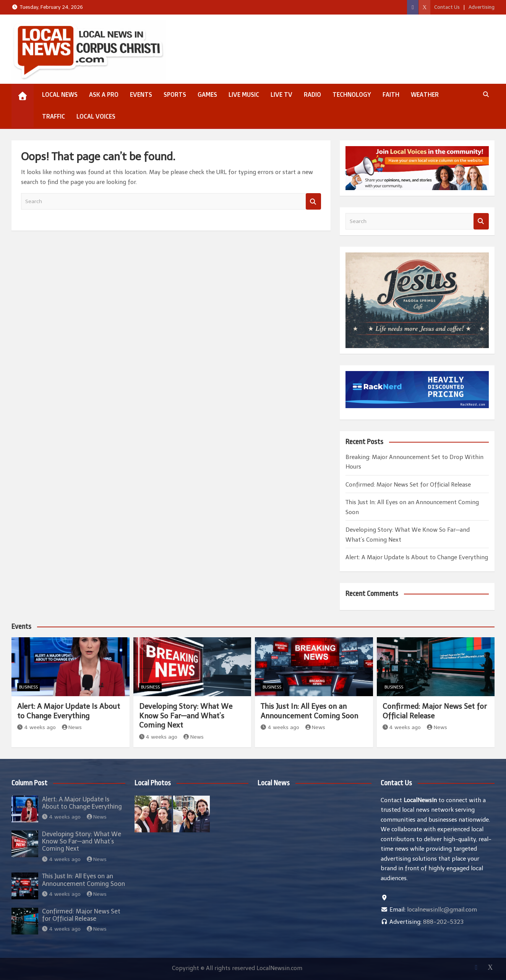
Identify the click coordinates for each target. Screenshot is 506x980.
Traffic (54, 116)
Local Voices (96, 116)
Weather (425, 94)
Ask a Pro (104, 94)
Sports (175, 94)
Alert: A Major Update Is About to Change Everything (417, 557)
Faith (391, 94)
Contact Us (447, 7)
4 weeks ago (36, 727)
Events (141, 94)
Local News (60, 94)
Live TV (281, 94)
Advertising (482, 7)
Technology (352, 94)
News (72, 727)
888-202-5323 (443, 922)
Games (207, 94)
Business (28, 687)
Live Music (244, 94)
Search (313, 201)
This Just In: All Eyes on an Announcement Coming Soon (309, 711)
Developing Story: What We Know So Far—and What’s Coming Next (186, 716)
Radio (312, 94)
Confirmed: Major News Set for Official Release (408, 485)
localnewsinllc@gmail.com (442, 910)
